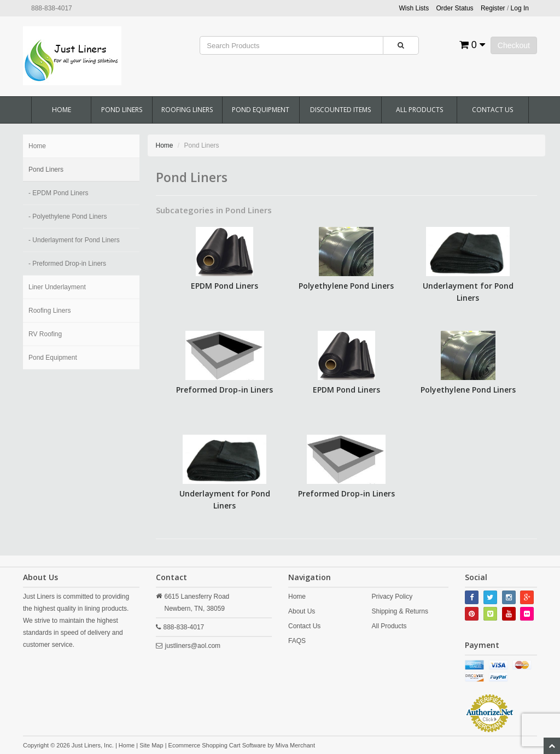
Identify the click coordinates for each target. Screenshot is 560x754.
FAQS (297, 641)
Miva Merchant (295, 745)
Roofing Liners (187, 110)
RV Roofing (45, 334)
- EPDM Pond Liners (58, 193)
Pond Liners (122, 110)
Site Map (151, 745)
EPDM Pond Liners (224, 286)
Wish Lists (414, 8)
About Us (302, 611)
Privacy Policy (392, 597)
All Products (419, 110)
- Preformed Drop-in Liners (67, 264)
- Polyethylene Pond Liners (68, 217)
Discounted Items (340, 110)
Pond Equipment (261, 110)
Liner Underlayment (57, 287)
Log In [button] (520, 8)
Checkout (514, 45)
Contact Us (492, 110)
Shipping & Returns (400, 611)
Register (493, 8)
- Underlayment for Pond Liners (74, 240)
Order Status (455, 8)
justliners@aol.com (193, 646)
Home (62, 110)
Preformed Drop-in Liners (224, 390)
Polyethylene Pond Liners (346, 286)
